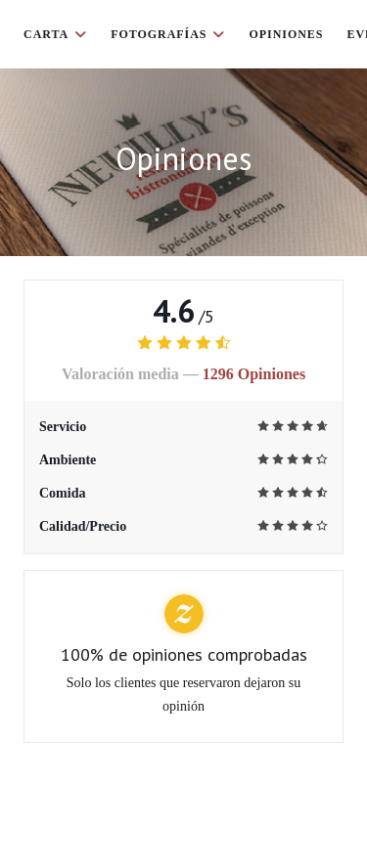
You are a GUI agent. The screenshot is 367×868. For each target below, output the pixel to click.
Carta (55, 34)
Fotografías (168, 34)
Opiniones (286, 34)
